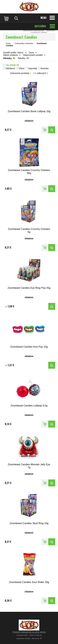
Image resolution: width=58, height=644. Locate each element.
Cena (31, 53)
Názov (20, 53)
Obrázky (7, 58)
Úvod (8, 43)
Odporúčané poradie (33, 55)
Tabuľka (21, 58)
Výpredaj (33, 68)
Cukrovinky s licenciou (24, 43)
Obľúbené (10, 68)
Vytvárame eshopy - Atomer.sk (29, 638)
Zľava (22, 68)
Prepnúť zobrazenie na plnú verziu (29, 632)
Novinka (45, 68)
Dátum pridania (10, 55)
